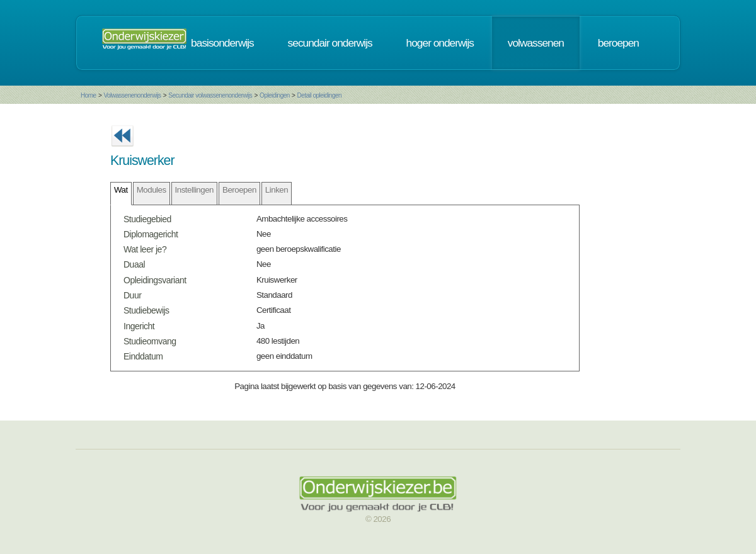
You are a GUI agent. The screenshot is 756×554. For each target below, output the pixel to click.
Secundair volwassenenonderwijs (210, 95)
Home (89, 95)
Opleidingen (275, 95)
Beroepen (239, 190)
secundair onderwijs (330, 43)
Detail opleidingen (320, 95)
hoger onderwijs (440, 43)
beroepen (618, 43)
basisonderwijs (222, 43)
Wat (121, 190)
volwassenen (536, 43)
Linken (277, 190)
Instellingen (194, 190)
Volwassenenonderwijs (132, 95)
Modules (152, 190)
